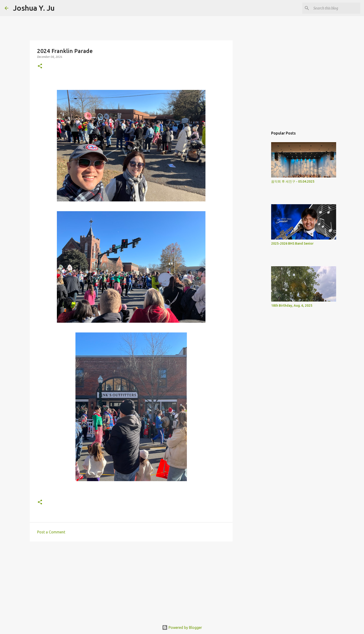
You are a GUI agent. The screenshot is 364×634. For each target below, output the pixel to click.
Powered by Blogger (182, 627)
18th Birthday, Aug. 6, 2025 (292, 306)
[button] (40, 66)
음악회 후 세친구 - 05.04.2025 (293, 181)
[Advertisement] (131, 581)
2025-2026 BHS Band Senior (292, 243)
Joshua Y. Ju (34, 8)
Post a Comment (51, 532)
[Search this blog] (336, 8)
